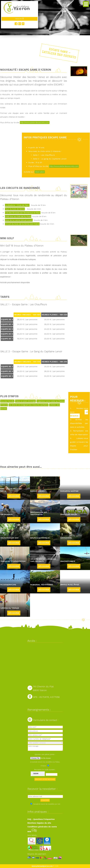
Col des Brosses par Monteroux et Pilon (23, 213)
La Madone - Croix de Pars (17, 205)
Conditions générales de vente (42, 827)
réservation (40, 172)
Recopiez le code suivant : (45, 770)
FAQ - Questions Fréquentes (41, 819)
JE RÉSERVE (79, 414)
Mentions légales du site (39, 823)
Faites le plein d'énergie (25, 401)
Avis (32, 831)
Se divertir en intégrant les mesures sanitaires (29, 405)
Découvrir (14, 496)
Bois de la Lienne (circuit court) (19, 220)
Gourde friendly (7, 401)
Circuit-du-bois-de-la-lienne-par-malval (22, 224)
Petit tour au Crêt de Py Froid (18, 216)
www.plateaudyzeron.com (42, 866)
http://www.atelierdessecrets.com (35, 123)
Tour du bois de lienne (15, 209)
